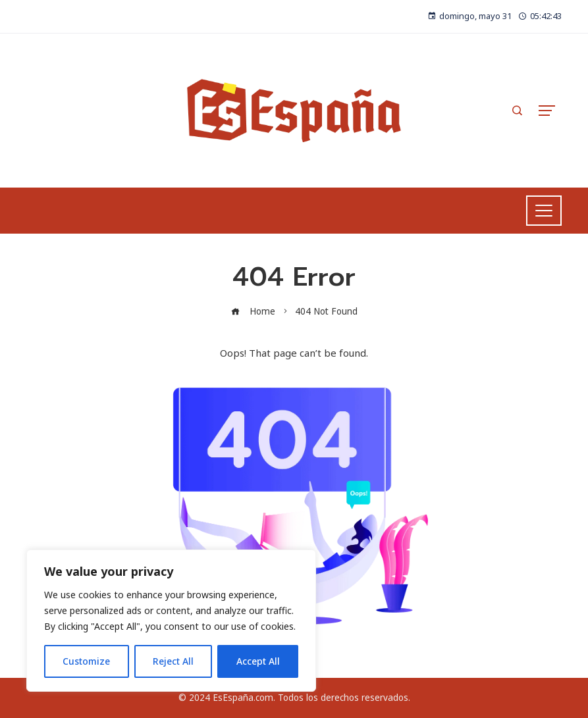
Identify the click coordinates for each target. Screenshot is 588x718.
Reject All (173, 661)
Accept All (258, 661)
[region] (171, 621)
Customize (86, 661)
